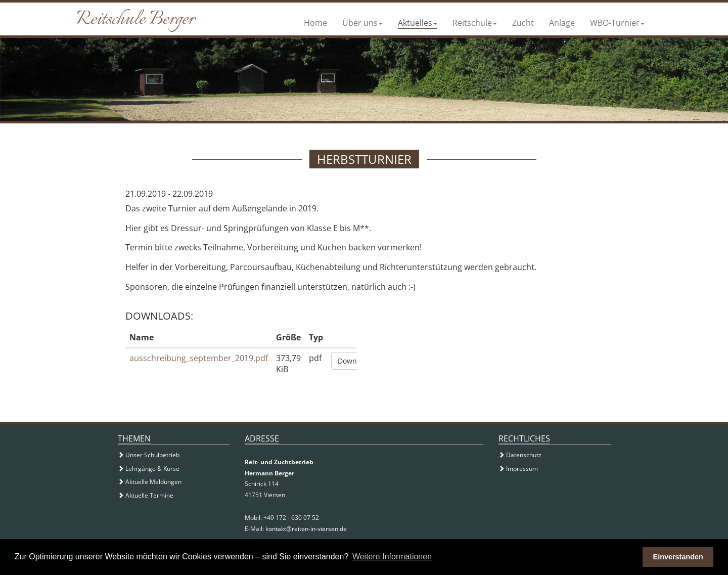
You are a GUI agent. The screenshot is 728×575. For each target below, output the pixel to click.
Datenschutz (520, 455)
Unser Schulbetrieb (149, 455)
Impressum (518, 469)
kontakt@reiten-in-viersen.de (306, 529)
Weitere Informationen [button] (392, 557)
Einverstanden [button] (678, 557)
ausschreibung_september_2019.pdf (199, 358)
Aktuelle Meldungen (150, 482)
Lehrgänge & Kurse (149, 469)
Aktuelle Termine (146, 495)
